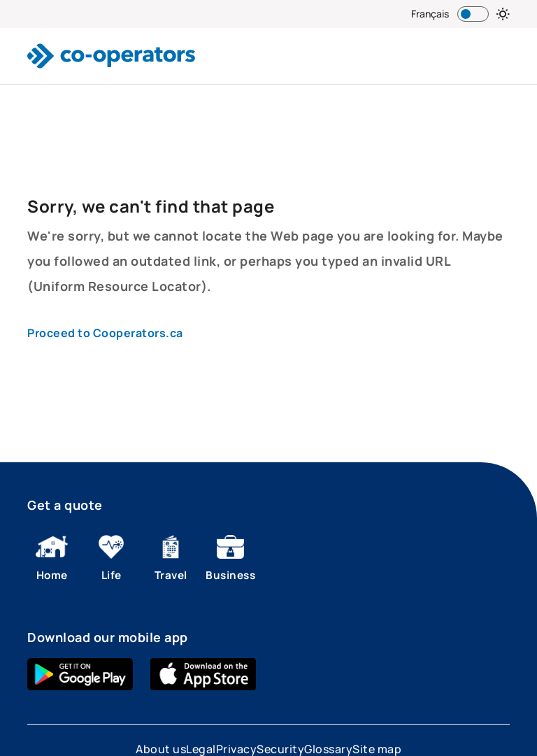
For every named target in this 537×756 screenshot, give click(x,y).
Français (430, 14)
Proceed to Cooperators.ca (105, 333)
